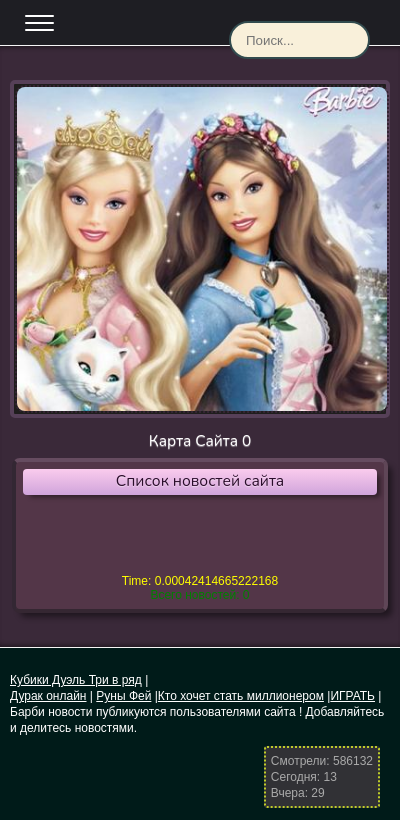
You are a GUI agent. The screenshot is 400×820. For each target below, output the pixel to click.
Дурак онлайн (48, 696)
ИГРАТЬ (352, 696)
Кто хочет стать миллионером (241, 696)
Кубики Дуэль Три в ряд (76, 680)
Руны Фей (123, 696)
